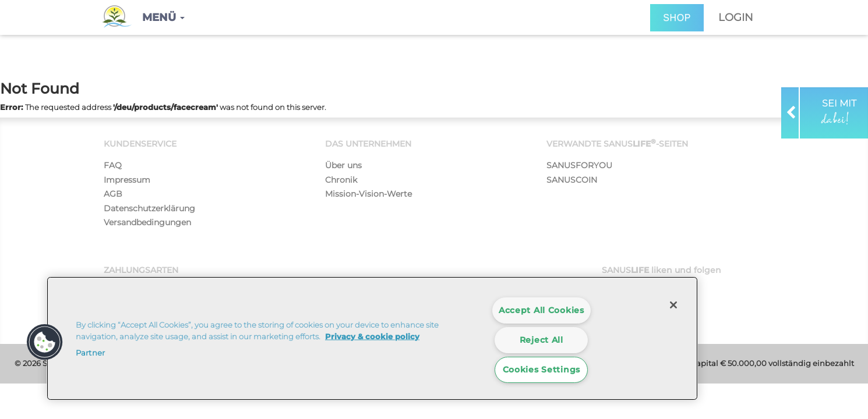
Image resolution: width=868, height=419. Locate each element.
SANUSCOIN (572, 180)
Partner (90, 353)
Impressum (127, 180)
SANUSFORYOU (579, 165)
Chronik (341, 180)
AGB (113, 194)
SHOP (677, 18)
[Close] (673, 305)
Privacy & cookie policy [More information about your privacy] (372, 336)
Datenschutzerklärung (149, 208)
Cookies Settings (542, 370)
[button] (163, 17)
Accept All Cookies (541, 310)
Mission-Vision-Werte (368, 194)
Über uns (343, 165)
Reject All (541, 340)
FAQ (113, 165)
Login (736, 17)
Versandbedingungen (147, 222)
